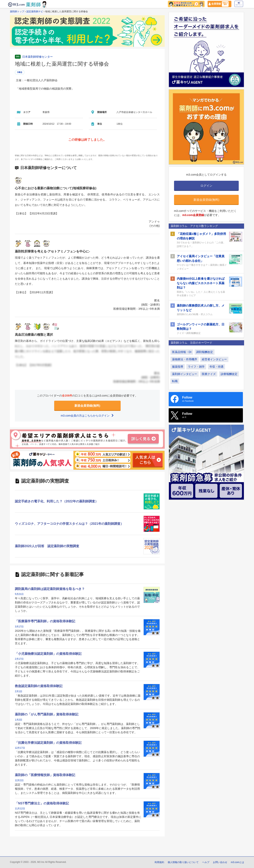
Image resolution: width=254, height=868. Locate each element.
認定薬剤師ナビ (35, 11)
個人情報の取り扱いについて (183, 862)
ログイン (239, 4)
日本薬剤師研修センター (38, 57)
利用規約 (159, 862)
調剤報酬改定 (205, 352)
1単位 (20, 72)
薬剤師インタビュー (185, 374)
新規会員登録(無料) (87, 406)
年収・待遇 (216, 367)
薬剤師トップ (17, 11)
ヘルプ (206, 862)
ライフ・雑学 (196, 367)
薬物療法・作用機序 (185, 359)
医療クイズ (209, 374)
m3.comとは (237, 862)
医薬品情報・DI (182, 352)
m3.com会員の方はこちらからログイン (87, 416)
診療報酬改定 (229, 374)
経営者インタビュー (214, 359)
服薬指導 (178, 367)
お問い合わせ (220, 862)
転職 (175, 381)
